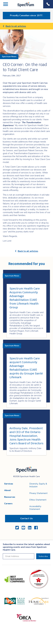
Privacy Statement (38, 493)
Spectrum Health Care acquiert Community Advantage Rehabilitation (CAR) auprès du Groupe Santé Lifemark (26, 368)
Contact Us (27, 518)
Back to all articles (14, 26)
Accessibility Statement (35, 508)
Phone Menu (48, 4)
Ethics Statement (38, 500)
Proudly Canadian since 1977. (26, 15)
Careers (8, 504)
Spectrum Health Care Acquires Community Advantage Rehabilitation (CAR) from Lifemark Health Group (25, 298)
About (7, 490)
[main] (26, 242)
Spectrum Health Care (23, 7)
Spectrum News (9, 57)
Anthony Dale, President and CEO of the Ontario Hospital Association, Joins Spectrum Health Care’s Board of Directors (26, 436)
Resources (10, 497)
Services (9, 484)
